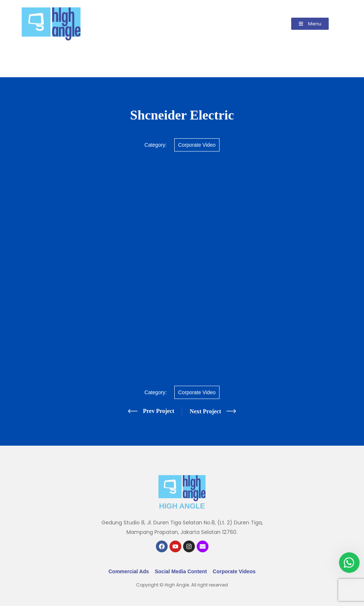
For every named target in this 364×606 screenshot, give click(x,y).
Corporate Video (197, 145)
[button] (310, 24)
